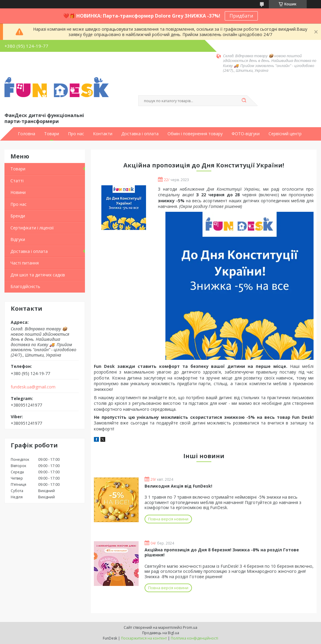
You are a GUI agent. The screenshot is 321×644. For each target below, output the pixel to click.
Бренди (18, 216)
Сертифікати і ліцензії (32, 228)
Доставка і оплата (140, 134)
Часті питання (25, 263)
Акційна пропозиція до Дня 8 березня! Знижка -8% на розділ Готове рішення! (222, 552)
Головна (27, 134)
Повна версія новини (168, 519)
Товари (52, 134)
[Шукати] (244, 101)
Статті (17, 181)
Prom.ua (190, 627)
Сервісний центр (285, 134)
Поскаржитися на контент (144, 638)
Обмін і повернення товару (195, 134)
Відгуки (18, 239)
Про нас (76, 134)
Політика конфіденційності (194, 638)
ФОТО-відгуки (246, 134)
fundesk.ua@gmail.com (33, 387)
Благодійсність (25, 286)
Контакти (103, 134)
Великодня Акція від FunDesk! (178, 486)
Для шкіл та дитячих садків (38, 275)
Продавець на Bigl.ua (161, 633)
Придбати (241, 16)
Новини (18, 192)
